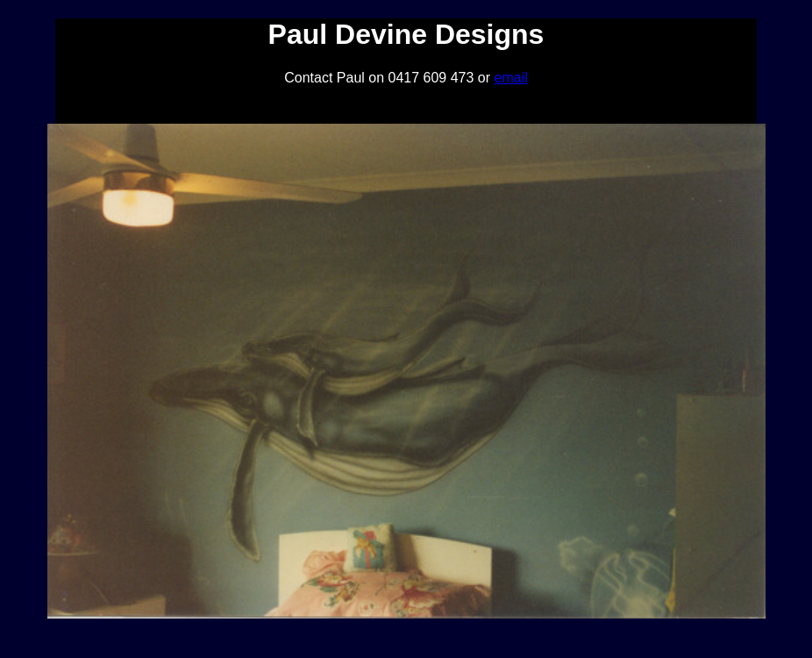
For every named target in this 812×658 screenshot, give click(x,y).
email (511, 78)
